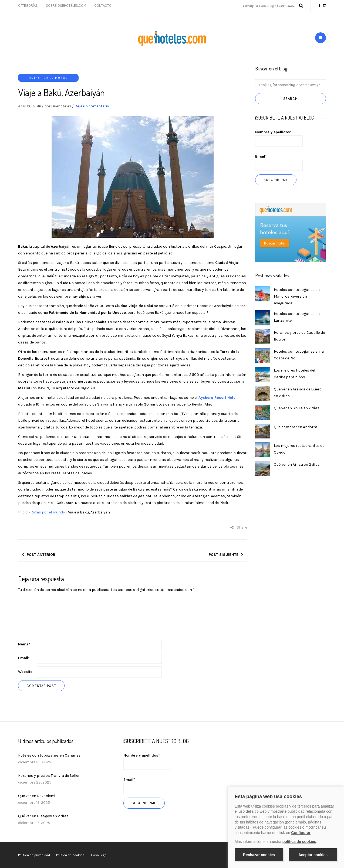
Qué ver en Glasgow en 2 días (43, 816)
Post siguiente (224, 555)
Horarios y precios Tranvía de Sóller (49, 776)
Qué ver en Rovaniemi (37, 796)
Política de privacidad (34, 855)
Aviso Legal (99, 855)
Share (239, 527)
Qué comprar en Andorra (296, 427)
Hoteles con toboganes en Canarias (49, 755)
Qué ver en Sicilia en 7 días (297, 408)
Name (24, 644)
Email (24, 658)
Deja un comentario (92, 106)
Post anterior (41, 555)
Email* (279, 162)
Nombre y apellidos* (279, 138)
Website (25, 672)
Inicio (23, 512)
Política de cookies (70, 855)
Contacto (103, 6)
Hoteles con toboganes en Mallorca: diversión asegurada (297, 296)
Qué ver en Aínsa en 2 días (297, 464)
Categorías (28, 6)
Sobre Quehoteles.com (66, 6)
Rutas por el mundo (48, 78)
